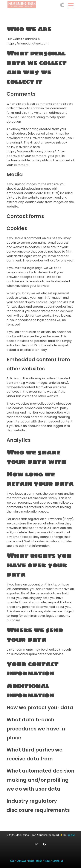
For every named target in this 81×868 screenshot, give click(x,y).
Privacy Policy (35, 861)
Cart (13, 861)
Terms (47, 861)
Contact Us (58, 861)
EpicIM (71, 835)
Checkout (22, 861)
